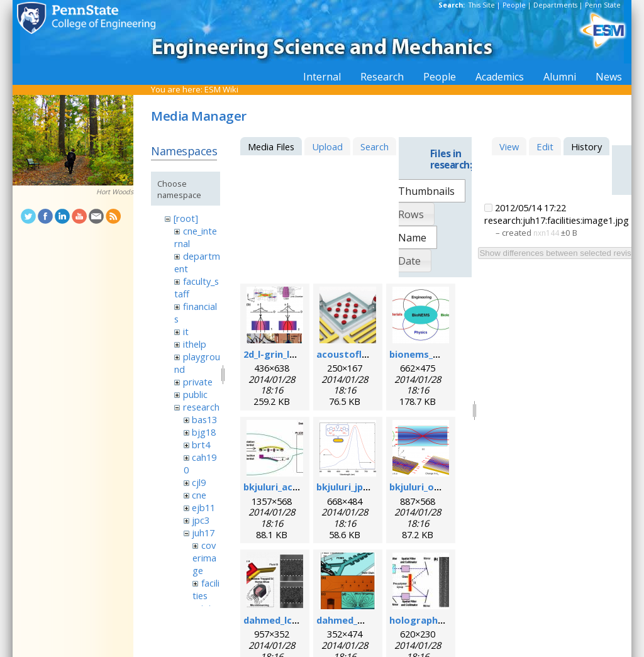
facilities (206, 589)
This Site (482, 5)
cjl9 (199, 482)
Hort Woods (115, 192)
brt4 (201, 444)
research (201, 407)
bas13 (204, 419)
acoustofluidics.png (362, 354)
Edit (545, 146)
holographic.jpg (426, 620)
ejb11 (203, 507)
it (186, 331)
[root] (186, 218)
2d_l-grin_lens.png (285, 354)
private (198, 382)
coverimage (204, 558)
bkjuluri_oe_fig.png (433, 487)
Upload (327, 146)
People (514, 5)
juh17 (203, 533)
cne (199, 495)
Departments (555, 5)
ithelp (195, 344)
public (195, 394)
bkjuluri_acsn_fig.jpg (290, 487)
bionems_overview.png (442, 354)
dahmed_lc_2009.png (290, 620)
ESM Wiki (221, 89)
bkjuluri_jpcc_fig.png (363, 487)
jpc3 (201, 520)
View (509, 146)
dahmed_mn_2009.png (366, 620)
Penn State (603, 5)
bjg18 (204, 432)
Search (375, 146)
